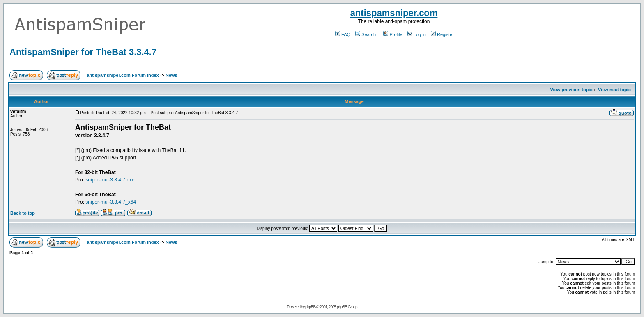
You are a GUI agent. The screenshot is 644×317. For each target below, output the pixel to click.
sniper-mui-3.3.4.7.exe (110, 180)
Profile (393, 34)
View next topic (614, 90)
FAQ (343, 34)
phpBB (310, 307)
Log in (417, 34)
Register (442, 34)
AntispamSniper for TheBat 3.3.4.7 (83, 52)
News (171, 75)
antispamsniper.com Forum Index (123, 75)
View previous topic (571, 90)
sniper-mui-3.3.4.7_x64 (111, 202)
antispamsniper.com (394, 13)
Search (366, 34)
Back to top (23, 213)
